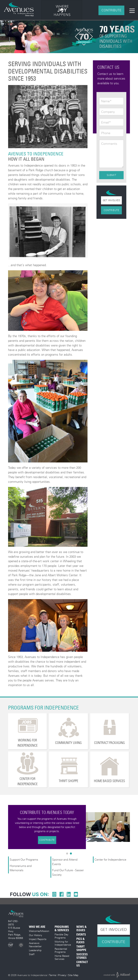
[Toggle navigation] (132, 10)
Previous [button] (5, 827)
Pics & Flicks (80, 941)
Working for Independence (63, 943)
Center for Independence (111, 859)
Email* (106, 122)
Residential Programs (61, 950)
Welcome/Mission (39, 931)
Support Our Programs (24, 859)
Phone (106, 133)
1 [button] (68, 854)
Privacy (62, 975)
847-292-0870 (13, 923)
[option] (62, 11)
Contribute (111, 10)
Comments (109, 144)
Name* (106, 101)
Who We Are (37, 927)
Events (81, 935)
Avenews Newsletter (35, 945)
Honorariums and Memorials (21, 868)
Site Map (73, 975)
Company (108, 112)
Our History (35, 935)
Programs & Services (62, 928)
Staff (32, 954)
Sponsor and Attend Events (65, 862)
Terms (53, 975)
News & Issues (81, 928)
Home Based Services (62, 957)
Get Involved (111, 200)
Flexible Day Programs (61, 936)
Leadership (35, 950)
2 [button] (72, 854)
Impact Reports (38, 939)
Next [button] (133, 827)
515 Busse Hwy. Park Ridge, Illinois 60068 (16, 933)
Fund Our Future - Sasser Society (68, 872)
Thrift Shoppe (81, 948)
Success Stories (82, 956)
